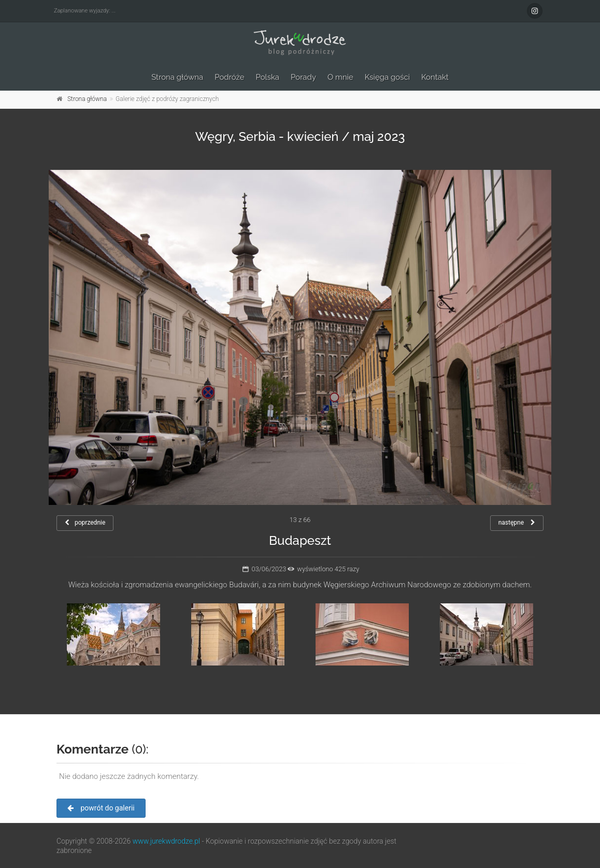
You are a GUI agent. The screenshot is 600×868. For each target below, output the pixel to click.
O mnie (340, 77)
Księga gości (387, 77)
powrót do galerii (101, 808)
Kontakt (435, 77)
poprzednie (85, 523)
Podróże (229, 77)
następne (517, 523)
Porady (303, 77)
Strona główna (177, 77)
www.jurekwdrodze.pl (166, 841)
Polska (268, 77)
